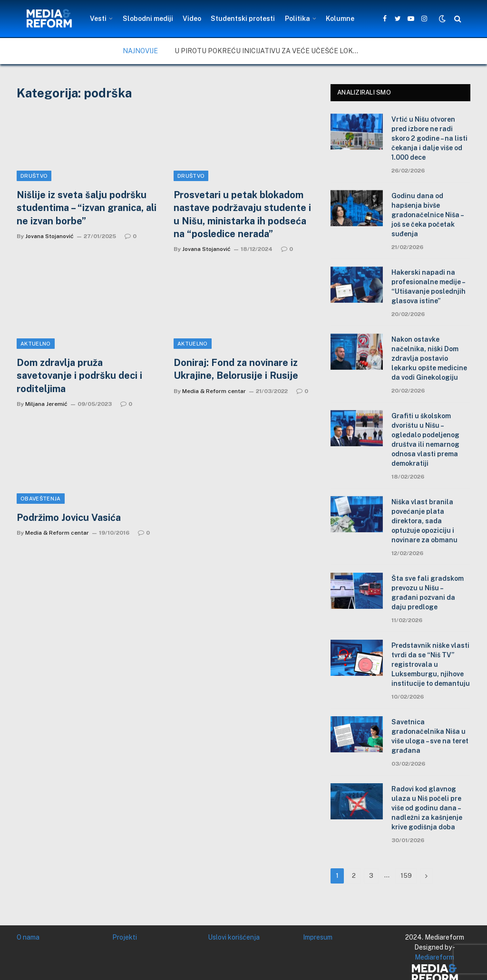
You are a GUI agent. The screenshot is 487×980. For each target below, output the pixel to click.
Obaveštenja (41, 499)
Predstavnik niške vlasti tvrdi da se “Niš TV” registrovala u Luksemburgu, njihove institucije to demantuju (431, 664)
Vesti (98, 19)
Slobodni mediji (148, 19)
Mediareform (434, 957)
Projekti (125, 937)
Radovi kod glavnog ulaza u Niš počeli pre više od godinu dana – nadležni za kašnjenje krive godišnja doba (427, 808)
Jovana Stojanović (49, 236)
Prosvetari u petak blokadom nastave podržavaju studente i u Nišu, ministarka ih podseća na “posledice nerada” (242, 214)
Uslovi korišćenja (234, 937)
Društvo (34, 176)
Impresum (318, 937)
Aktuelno (36, 344)
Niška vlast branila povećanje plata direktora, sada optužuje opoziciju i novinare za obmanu (424, 521)
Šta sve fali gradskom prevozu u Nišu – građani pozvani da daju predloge (428, 593)
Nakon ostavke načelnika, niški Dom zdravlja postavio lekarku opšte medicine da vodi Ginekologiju (429, 358)
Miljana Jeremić (46, 404)
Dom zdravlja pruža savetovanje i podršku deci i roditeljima (79, 375)
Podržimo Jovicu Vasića (69, 518)
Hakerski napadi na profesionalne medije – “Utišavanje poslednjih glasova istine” (429, 287)
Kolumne (340, 19)
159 (406, 876)
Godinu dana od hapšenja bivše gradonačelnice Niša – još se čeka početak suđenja (427, 215)
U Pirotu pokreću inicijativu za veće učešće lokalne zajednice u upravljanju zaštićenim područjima (270, 51)
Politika (297, 19)
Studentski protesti (243, 19)
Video (192, 19)
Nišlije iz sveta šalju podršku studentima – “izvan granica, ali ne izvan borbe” (87, 208)
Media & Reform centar (214, 391)
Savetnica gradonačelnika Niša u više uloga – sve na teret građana (430, 736)
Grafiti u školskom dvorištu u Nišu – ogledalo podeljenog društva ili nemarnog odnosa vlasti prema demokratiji (425, 440)
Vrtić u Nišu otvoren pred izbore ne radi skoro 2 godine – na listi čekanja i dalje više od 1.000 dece (429, 138)
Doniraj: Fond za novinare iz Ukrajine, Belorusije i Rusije (236, 369)
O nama (28, 937)
